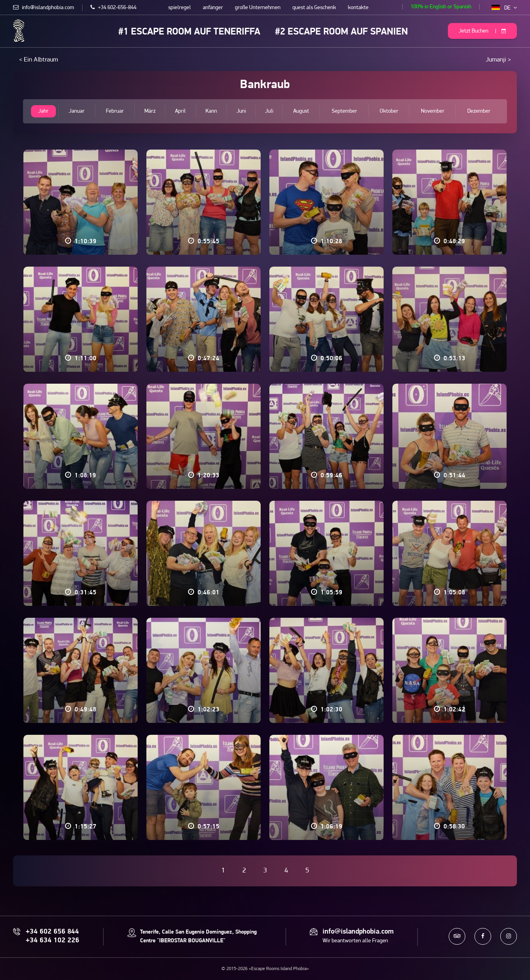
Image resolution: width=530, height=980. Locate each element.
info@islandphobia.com (44, 8)
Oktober (389, 111)
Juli (269, 111)
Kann (211, 111)
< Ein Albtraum (38, 60)
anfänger (213, 8)
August (301, 111)
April (180, 111)
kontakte (358, 8)
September (344, 111)
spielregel (180, 8)
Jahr (43, 111)
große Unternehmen (258, 8)
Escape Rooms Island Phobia (19, 30)
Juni (241, 111)
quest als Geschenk (314, 8)
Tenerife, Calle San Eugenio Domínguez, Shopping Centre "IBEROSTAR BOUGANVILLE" (198, 937)
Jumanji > (498, 60)
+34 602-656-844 (113, 8)
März (150, 111)
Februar (115, 111)
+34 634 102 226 (53, 941)
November (433, 111)
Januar (77, 111)
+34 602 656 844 (52, 932)
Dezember (479, 111)
